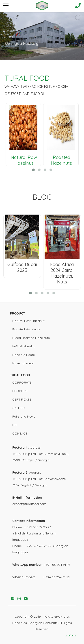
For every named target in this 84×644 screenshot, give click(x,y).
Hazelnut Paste (24, 355)
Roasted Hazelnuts (26, 329)
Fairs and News (24, 416)
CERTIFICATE (22, 399)
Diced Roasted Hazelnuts (31, 338)
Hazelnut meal (23, 363)
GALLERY (19, 408)
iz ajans (70, 635)
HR (14, 425)
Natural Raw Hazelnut (28, 321)
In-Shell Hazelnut (24, 346)
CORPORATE (22, 382)
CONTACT (20, 433)
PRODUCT (20, 391)
